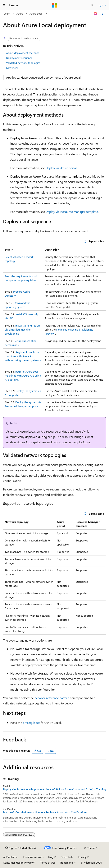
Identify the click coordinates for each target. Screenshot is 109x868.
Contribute (67, 857)
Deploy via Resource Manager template (72, 212)
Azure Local (36, 14)
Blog (51, 857)
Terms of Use (48, 863)
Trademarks (67, 863)
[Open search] (93, 5)
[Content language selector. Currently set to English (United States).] (21, 848)
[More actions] (103, 14)
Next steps (12, 68)
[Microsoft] (55, 5)
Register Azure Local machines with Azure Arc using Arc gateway (23, 376)
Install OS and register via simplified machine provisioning (23, 330)
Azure (20, 14)
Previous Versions (33, 857)
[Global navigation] (4, 5)
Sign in (102, 5)
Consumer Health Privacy (18, 863)
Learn (7, 14)
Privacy (82, 857)
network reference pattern (52, 698)
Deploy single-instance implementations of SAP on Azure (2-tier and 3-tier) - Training (54, 789)
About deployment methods (23, 53)
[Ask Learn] (95, 14)
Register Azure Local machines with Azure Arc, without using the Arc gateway (23, 356)
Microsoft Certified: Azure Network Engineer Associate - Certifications (45, 812)
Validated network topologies (23, 63)
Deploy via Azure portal (61, 168)
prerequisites (31, 723)
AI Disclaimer (11, 857)
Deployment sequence (19, 58)
